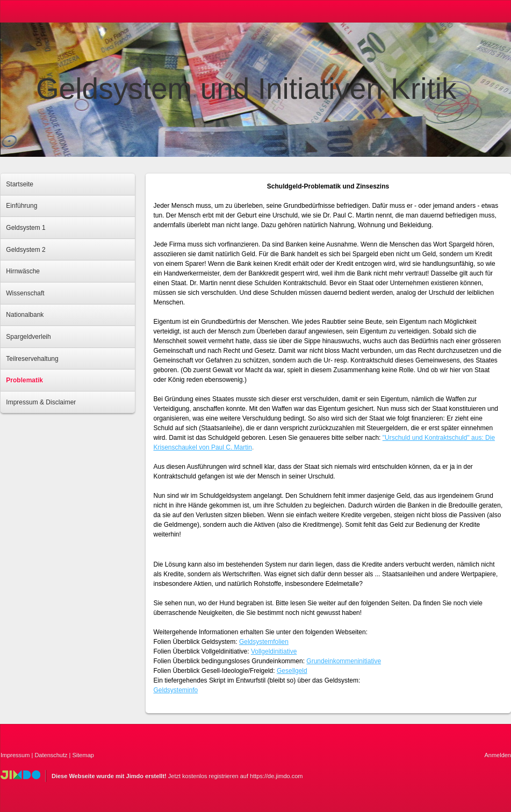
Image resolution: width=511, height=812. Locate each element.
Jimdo (20, 775)
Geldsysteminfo (176, 690)
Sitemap (83, 755)
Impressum (15, 755)
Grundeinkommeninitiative (344, 661)
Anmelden (498, 755)
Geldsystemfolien (264, 642)
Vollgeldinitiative (274, 651)
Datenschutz (51, 755)
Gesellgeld (292, 671)
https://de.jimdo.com (276, 776)
